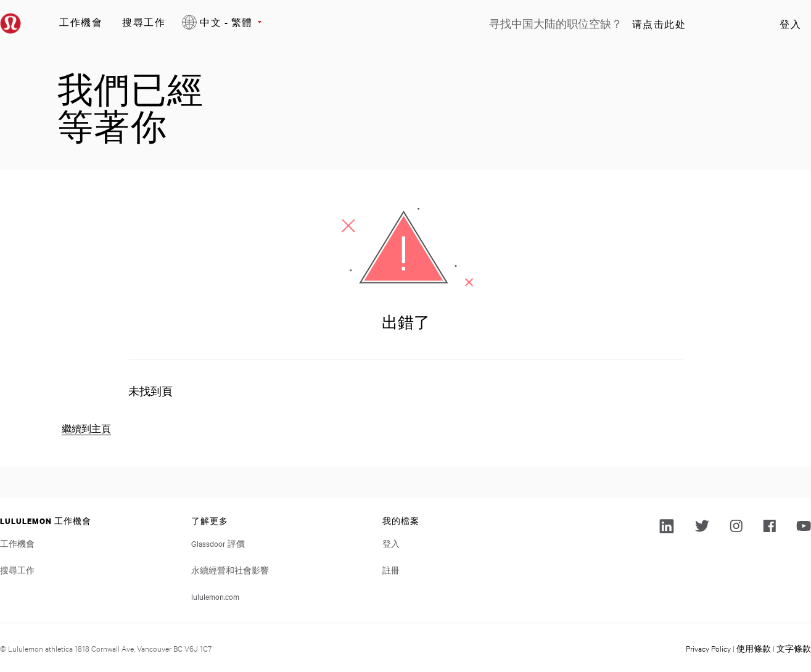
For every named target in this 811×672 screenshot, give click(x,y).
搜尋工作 (144, 22)
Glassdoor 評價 (218, 543)
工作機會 (81, 22)
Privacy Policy (708, 648)
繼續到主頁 (86, 429)
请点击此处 (659, 24)
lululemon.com (215, 596)
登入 (790, 24)
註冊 (391, 570)
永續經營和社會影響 (230, 570)
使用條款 (754, 648)
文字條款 (794, 648)
